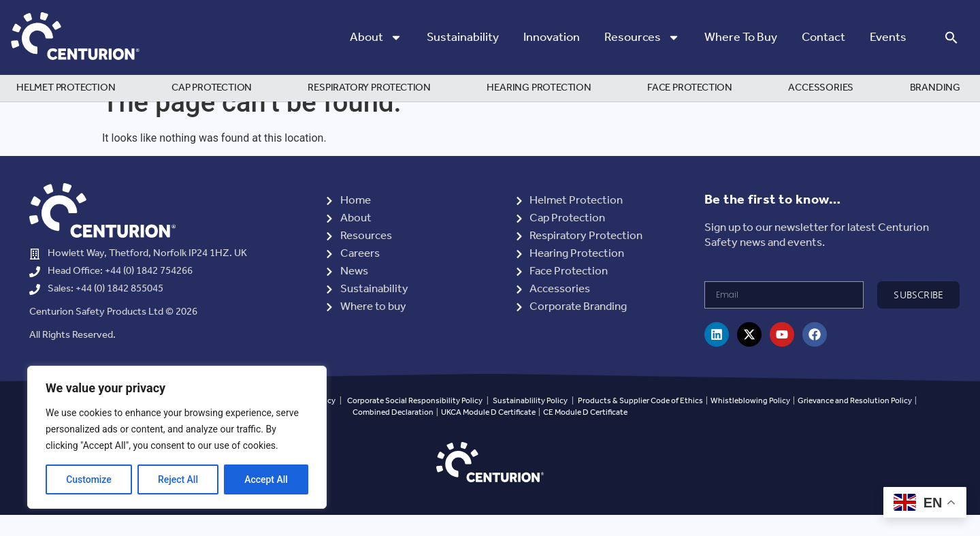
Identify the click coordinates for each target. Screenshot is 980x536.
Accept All (266, 479)
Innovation (552, 37)
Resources (642, 37)
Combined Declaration (393, 433)
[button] (951, 37)
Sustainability (463, 37)
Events (888, 37)
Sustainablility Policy (530, 422)
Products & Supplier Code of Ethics (640, 422)
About (376, 37)
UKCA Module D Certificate (488, 433)
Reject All (178, 479)
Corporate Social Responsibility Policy (415, 422)
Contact (823, 37)
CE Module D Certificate (585, 433)
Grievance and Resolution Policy (855, 422)
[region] (177, 437)
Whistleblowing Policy (751, 422)
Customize (89, 479)
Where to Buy (741, 37)
